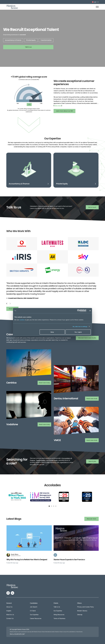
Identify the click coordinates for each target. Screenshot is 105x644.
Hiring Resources (59, 615)
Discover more (91, 519)
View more (58, 106)
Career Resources (36, 618)
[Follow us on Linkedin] (12, 593)
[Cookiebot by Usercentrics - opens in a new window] (79, 311)
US (98, 2)
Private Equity (31, 40)
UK (95, 2)
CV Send (33, 611)
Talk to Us (57, 607)
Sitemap (80, 615)
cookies (22, 320)
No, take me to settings (80, 326)
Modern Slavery (82, 611)
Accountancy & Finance (13, 40)
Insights (9, 611)
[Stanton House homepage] (12, 7)
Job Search (34, 607)
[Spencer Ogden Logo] (12, 586)
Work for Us (10, 615)
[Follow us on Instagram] (8, 593)
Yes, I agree (78, 332)
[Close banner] (90, 311)
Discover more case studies (87, 338)
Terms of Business (59, 618)
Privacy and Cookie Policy (86, 607)
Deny (52, 332)
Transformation (46, 40)
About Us (9, 607)
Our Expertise (34, 615)
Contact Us (10, 618)
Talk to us (28, 47)
